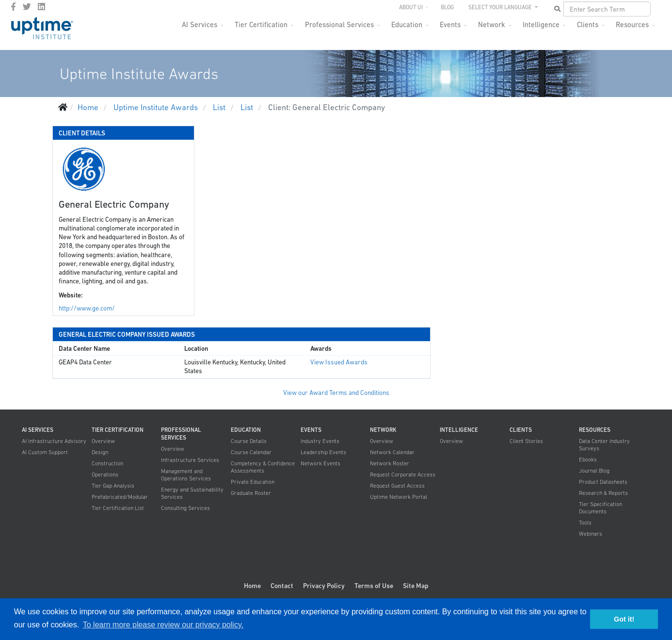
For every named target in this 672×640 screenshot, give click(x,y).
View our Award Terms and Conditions (336, 393)
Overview (103, 441)
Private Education (253, 482)
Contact (282, 586)
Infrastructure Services (190, 460)
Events (450, 25)
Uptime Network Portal (399, 497)
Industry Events (320, 441)
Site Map (416, 586)
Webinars (591, 534)
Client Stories (526, 441)
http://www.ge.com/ (87, 308)
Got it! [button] (624, 619)
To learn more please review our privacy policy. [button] (163, 625)
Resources (632, 25)
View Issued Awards (339, 362)
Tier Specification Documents (600, 508)
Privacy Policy (324, 586)
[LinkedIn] (41, 7)
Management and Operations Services (186, 475)
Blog (447, 7)
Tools (585, 523)
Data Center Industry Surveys (604, 445)
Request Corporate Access (403, 475)
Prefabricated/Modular (120, 497)
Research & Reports (603, 493)
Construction (107, 463)
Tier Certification (261, 25)
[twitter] (27, 7)
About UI (411, 7)
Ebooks (588, 459)
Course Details (249, 441)
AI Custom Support (45, 452)
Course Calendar (251, 452)
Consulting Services (185, 508)
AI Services (200, 25)
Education (407, 25)
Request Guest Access (397, 486)
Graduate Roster (251, 493)
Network (492, 25)
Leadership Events (323, 452)
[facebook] (13, 7)
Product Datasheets (603, 482)
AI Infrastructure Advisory (54, 441)
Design (100, 452)
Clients (588, 25)
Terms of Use (374, 586)
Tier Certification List (118, 508)
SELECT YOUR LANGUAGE (501, 7)
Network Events (320, 463)
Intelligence (541, 25)
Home (252, 586)
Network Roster (390, 463)
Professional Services (339, 25)
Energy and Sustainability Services (192, 493)
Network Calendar (392, 452)
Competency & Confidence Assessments (263, 467)
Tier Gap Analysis (113, 486)
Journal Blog (594, 471)
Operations (105, 475)
